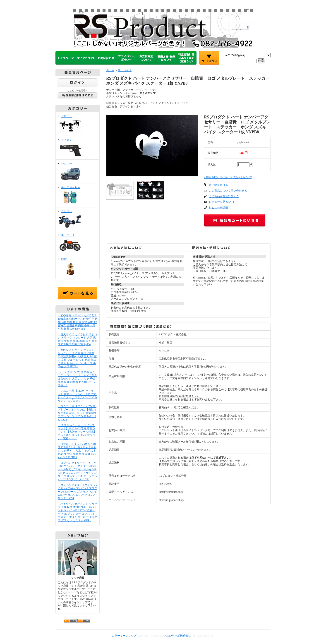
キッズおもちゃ (78, 195)
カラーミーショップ (124, 636)
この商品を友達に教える (224, 196)
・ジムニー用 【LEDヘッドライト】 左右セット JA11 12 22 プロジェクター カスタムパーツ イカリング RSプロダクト (77, 396)
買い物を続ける (218, 185)
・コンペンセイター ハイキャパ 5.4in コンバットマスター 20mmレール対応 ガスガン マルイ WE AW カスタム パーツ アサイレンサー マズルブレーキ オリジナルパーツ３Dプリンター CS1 (77, 471)
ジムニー (78, 171)
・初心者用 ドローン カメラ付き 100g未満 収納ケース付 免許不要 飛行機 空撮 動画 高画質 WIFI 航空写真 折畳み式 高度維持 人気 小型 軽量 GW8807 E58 (77, 322)
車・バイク (78, 243)
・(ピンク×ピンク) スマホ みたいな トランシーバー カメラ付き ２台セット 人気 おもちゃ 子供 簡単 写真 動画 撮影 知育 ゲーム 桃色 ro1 (77, 379)
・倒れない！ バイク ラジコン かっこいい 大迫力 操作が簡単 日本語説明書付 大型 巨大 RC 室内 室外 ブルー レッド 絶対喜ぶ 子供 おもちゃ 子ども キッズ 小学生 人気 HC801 (77, 358)
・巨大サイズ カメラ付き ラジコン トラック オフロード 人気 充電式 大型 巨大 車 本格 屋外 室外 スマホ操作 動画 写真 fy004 (77, 339)
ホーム (110, 70)
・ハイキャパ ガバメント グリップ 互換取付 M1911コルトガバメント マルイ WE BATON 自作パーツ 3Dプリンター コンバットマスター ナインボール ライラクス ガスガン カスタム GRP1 (77, 512)
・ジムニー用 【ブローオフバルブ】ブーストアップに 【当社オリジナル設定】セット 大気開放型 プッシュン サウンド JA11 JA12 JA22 (77, 413)
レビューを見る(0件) (221, 202)
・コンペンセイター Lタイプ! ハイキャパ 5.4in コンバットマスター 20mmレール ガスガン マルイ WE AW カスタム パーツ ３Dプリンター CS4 (77, 492)
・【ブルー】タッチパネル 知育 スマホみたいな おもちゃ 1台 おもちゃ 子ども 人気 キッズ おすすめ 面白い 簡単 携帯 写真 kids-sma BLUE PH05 (77, 451)
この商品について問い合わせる (228, 191)
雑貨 (78, 267)
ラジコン (78, 219)
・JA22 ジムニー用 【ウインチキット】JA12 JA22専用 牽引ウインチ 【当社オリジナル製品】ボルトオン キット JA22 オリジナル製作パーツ (77, 432)
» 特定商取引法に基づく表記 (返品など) (228, 177)
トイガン (78, 148)
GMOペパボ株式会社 (178, 636)
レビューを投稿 (218, 207)
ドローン (78, 124)
